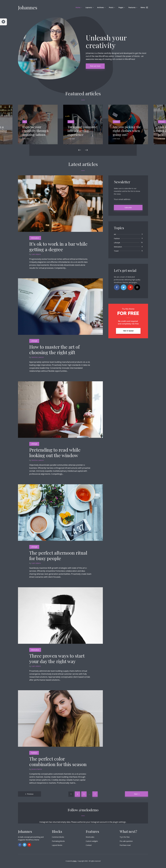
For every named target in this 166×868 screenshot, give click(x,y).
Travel (71, 122)
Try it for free (125, 837)
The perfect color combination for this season (58, 761)
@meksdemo (89, 810)
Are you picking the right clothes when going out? (127, 131)
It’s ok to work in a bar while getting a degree (58, 247)
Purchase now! (125, 845)
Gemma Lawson (38, 357)
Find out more (95, 66)
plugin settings (119, 822)
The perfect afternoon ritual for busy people (58, 556)
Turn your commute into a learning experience (82, 131)
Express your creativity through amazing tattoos (35, 131)
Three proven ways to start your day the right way (57, 658)
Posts (111, 7)
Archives (100, 7)
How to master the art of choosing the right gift (54, 350)
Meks (75, 861)
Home (78, 7)
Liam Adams (36, 254)
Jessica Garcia (37, 769)
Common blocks (58, 837)
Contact (89, 845)
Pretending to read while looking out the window (55, 453)
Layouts (89, 7)
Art (25, 122)
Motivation (35, 238)
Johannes (28, 7)
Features (132, 7)
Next (136, 794)
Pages (121, 7)
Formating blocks (58, 841)
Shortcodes (90, 837)
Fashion (116, 122)
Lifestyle (162, 122)
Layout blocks (57, 845)
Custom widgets (92, 841)
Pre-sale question (126, 841)
